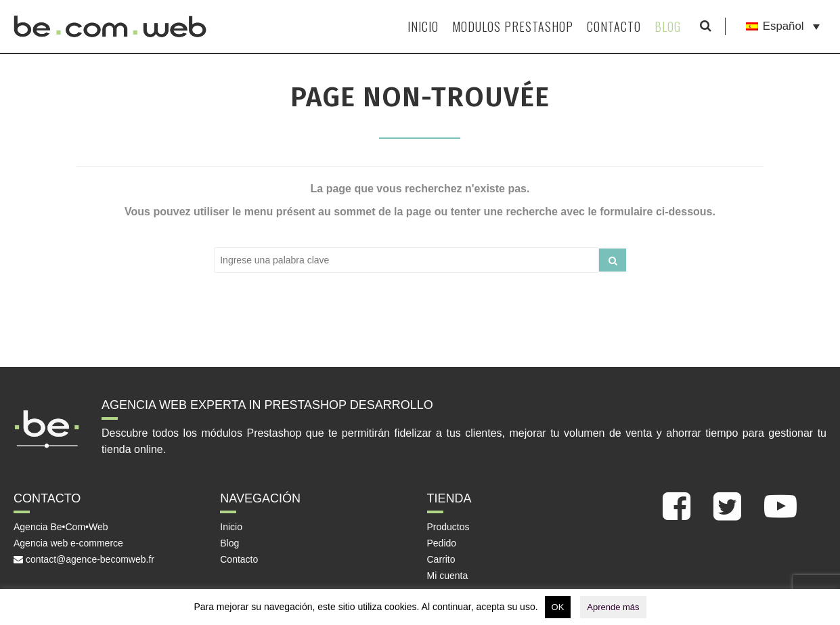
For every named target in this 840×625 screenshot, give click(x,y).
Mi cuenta (448, 576)
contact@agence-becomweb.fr (84, 559)
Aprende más (613, 607)
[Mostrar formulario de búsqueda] (706, 26)
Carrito (441, 559)
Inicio (423, 26)
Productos (448, 527)
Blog (668, 26)
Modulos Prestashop (513, 26)
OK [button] (558, 607)
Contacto (614, 26)
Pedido (442, 543)
